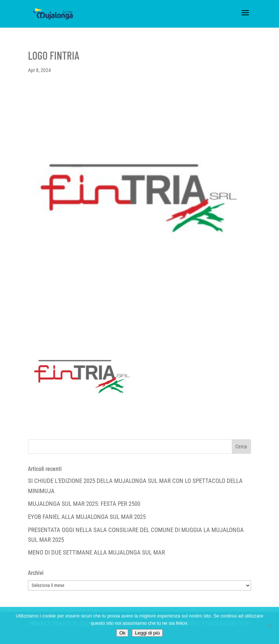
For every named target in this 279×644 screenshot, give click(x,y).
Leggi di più (147, 633)
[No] (270, 625)
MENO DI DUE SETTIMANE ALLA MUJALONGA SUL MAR (96, 552)
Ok (122, 633)
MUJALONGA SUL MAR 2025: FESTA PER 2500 (84, 504)
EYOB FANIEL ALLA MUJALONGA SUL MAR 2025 (87, 517)
